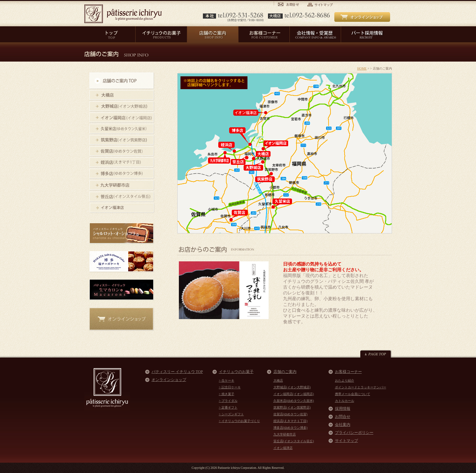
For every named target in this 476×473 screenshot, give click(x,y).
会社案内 (343, 425)
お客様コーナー (348, 372)
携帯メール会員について (353, 394)
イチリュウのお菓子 (236, 372)
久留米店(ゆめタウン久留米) (294, 401)
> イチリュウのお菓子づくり (239, 421)
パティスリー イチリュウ (123, 14)
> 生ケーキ (227, 380)
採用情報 (343, 409)
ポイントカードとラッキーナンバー (361, 387)
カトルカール (345, 401)
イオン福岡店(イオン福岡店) (294, 394)
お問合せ (343, 417)
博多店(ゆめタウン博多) (291, 428)
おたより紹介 (345, 380)
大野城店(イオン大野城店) (292, 387)
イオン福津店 (283, 448)
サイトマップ (347, 441)
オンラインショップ (169, 380)
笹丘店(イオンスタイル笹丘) (294, 441)
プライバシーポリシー (354, 433)
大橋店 (278, 380)
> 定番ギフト (228, 407)
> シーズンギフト (231, 414)
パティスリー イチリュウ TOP (177, 372)
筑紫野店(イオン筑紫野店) (292, 407)
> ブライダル (228, 401)
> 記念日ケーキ (230, 387)
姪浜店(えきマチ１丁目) (291, 421)
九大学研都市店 (285, 434)
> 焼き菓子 (227, 394)
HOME (362, 68)
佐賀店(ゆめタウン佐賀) (291, 414)
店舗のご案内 (285, 372)
